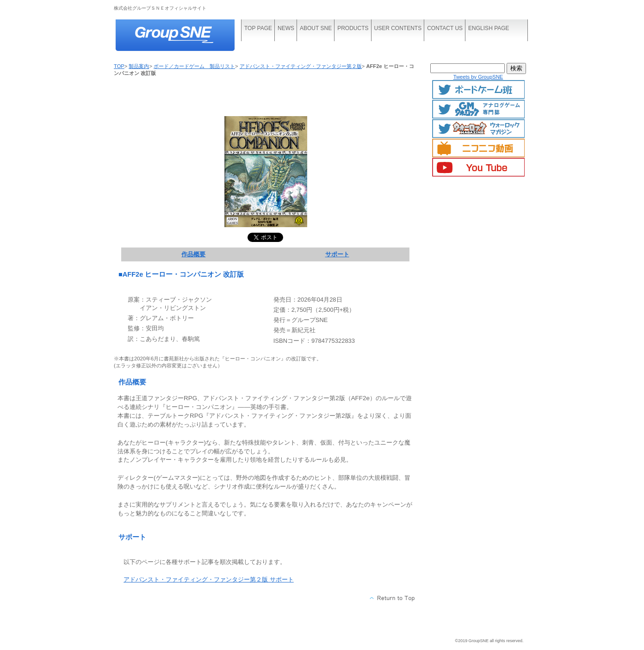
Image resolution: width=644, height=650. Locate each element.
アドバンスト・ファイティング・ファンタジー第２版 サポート (209, 579)
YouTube (478, 167)
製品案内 (139, 66)
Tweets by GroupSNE (478, 77)
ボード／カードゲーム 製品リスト (194, 66)
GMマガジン (478, 109)
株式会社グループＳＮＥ (183, 36)
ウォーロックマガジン (478, 129)
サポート (337, 254)
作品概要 (193, 254)
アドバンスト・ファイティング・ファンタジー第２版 (301, 66)
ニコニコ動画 (478, 148)
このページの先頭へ (393, 598)
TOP (119, 66)
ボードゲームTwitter (478, 90)
